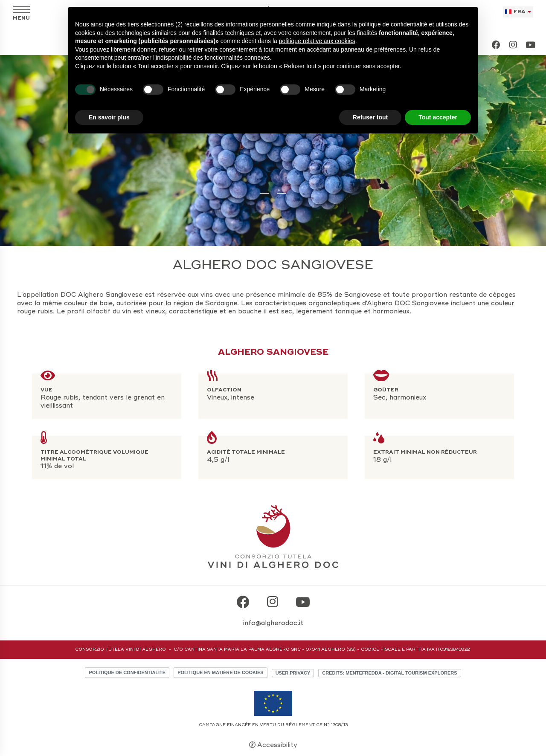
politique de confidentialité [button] (393, 24)
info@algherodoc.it (273, 623)
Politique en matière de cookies (220, 672)
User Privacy (293, 673)
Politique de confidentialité (127, 672)
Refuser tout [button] (370, 117)
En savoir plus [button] (109, 117)
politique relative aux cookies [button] (317, 41)
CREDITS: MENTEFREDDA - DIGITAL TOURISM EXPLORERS (389, 673)
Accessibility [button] (277, 745)
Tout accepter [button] (438, 117)
